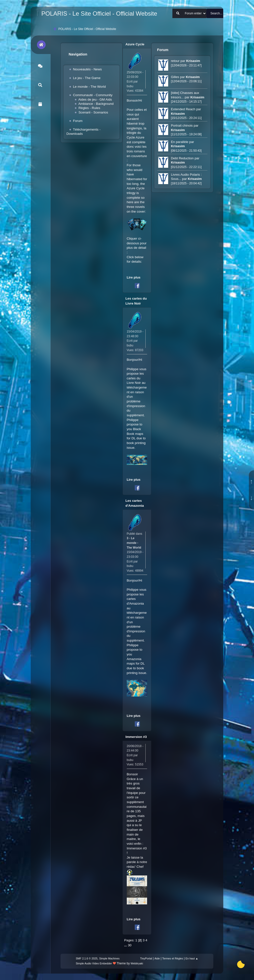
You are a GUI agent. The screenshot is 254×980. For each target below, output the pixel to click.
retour (176, 61)
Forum (78, 121)
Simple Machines (109, 958)
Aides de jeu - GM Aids (95, 99)
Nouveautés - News (87, 69)
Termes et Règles (173, 958)
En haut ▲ (192, 958)
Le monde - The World (89, 87)
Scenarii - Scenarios (93, 112)
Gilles (175, 77)
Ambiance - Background (96, 104)
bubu (130, 86)
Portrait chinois (182, 126)
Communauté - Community (93, 95)
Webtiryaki (137, 963)
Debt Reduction (182, 158)
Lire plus (134, 277)
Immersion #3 (136, 737)
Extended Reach (183, 109)
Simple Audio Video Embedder (94, 963)
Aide (157, 958)
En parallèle (180, 142)
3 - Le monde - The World (134, 543)
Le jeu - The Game (87, 78)
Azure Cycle (135, 44)
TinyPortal (146, 958)
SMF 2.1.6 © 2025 (87, 958)
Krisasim (193, 61)
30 (130, 945)
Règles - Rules (89, 108)
